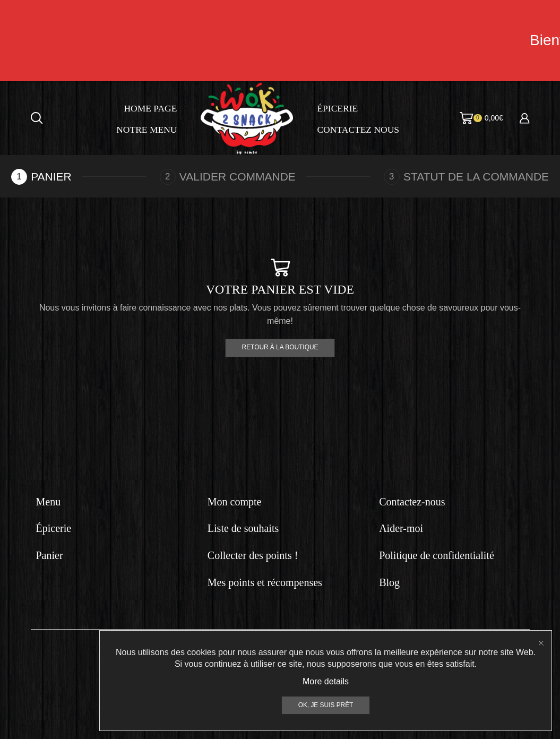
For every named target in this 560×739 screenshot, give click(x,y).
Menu (49, 502)
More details (326, 731)
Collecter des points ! (253, 555)
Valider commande (238, 177)
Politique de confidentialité (437, 555)
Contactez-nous (412, 502)
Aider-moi (401, 528)
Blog (389, 582)
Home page (150, 108)
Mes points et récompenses (265, 582)
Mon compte (235, 502)
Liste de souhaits (243, 528)
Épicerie (337, 108)
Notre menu (147, 130)
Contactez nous (358, 130)
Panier (50, 555)
